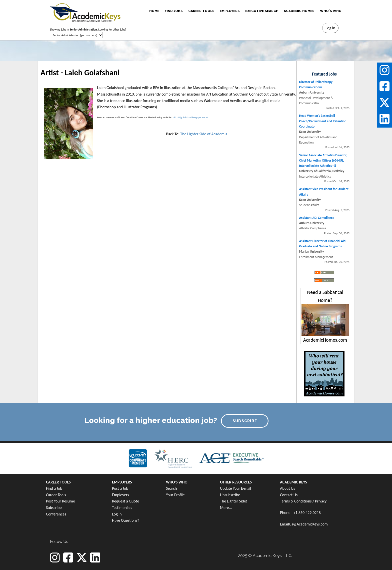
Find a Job (54, 488)
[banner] (85, 12)
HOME (154, 11)
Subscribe (54, 508)
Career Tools (56, 495)
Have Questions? (126, 520)
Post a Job (120, 488)
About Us (287, 488)
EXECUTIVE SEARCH (262, 11)
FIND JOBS (174, 11)
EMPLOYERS (230, 11)
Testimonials (122, 508)
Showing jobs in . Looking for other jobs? (88, 30)
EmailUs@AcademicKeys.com (304, 524)
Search (171, 488)
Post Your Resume (60, 501)
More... (226, 508)
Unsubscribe (230, 495)
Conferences (56, 514)
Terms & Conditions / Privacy (303, 501)
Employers (120, 495)
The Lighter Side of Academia (204, 134)
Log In (117, 514)
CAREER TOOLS (201, 11)
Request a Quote (125, 501)
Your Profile (175, 495)
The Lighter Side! (234, 501)
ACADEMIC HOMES (299, 11)
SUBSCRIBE (245, 421)
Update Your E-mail (235, 488)
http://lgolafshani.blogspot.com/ (190, 117)
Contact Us (289, 495)
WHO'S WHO (331, 11)
